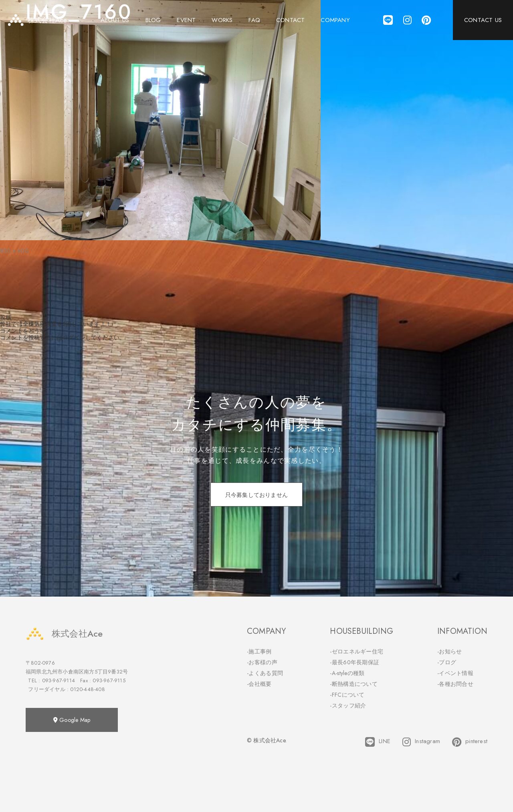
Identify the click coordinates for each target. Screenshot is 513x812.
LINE (378, 742)
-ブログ (447, 662)
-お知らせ (450, 651)
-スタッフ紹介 (348, 705)
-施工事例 (259, 651)
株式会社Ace (64, 634)
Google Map (72, 720)
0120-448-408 (87, 689)
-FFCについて (347, 695)
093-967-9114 (59, 680)
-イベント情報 (455, 673)
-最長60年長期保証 (354, 662)
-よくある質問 (265, 673)
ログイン (74, 338)
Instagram (421, 742)
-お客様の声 (262, 662)
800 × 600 (14, 251)
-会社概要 (259, 684)
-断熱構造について (354, 684)
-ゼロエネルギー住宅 (356, 651)
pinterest (470, 742)
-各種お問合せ (455, 684)
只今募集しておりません (256, 495)
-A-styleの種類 (347, 673)
